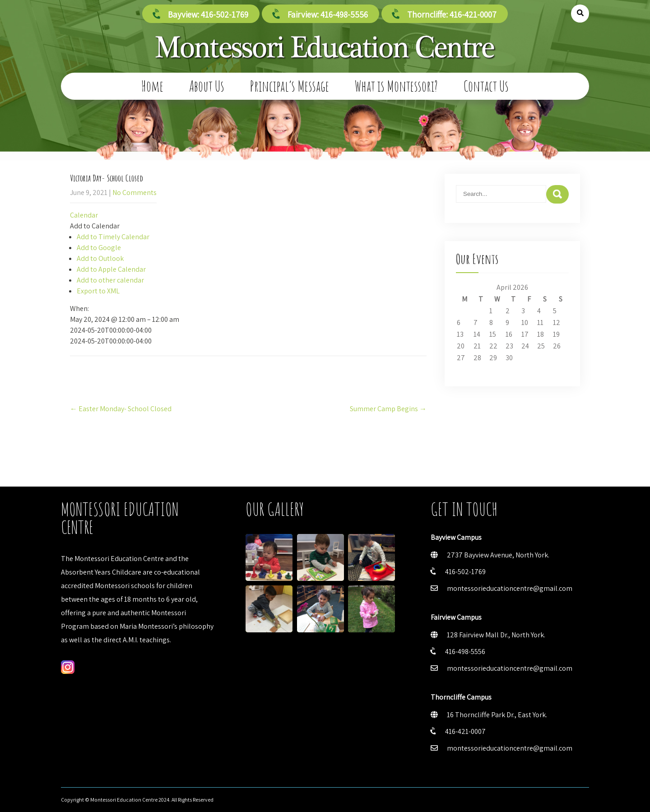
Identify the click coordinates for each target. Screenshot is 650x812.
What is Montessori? (396, 86)
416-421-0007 (465, 731)
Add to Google (99, 248)
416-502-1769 (465, 572)
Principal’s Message (290, 86)
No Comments (135, 193)
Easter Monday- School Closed (121, 409)
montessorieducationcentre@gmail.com (510, 588)
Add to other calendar (110, 280)
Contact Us (486, 86)
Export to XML (98, 291)
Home (152, 86)
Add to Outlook (100, 258)
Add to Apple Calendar (111, 269)
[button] (95, 226)
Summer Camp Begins (388, 409)
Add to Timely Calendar (113, 237)
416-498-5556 (465, 652)
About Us (207, 86)
